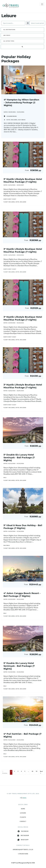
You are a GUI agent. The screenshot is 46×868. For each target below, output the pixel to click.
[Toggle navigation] (42, 4)
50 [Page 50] (32, 771)
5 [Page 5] (25, 771)
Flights (23, 817)
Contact (23, 821)
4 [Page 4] (21, 771)
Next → (41, 772)
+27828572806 (23, 854)
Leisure (23, 813)
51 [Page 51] (37, 771)
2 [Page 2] (14, 771)
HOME (23, 809)
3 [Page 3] (18, 771)
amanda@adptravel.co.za (23, 850)
